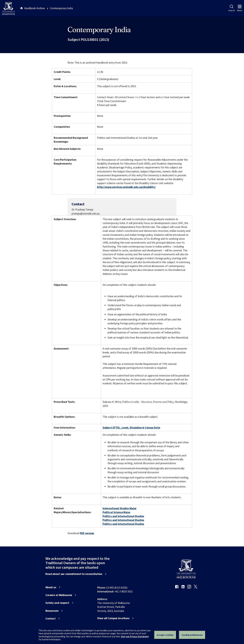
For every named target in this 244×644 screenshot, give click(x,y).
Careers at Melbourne (59, 595)
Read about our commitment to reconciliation (74, 574)
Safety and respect (57, 603)
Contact (50, 619)
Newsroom (52, 611)
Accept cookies (165, 635)
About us (51, 587)
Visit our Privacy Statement (135, 636)
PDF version (87, 533)
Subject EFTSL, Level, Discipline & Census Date (131, 428)
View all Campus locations (113, 618)
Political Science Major (116, 512)
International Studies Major (120, 508)
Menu (240, 8)
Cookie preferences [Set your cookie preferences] (192, 635)
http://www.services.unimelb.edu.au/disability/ (126, 187)
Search (231, 8)
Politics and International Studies (123, 516)
